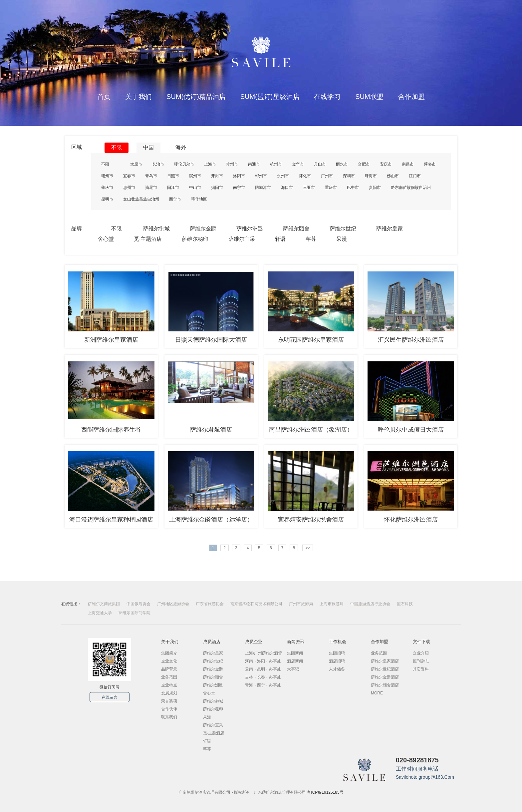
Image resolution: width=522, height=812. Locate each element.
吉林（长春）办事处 (263, 677)
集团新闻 (295, 653)
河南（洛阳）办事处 (263, 661)
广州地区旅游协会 (173, 604)
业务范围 (169, 677)
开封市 (217, 176)
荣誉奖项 (169, 701)
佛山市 (393, 176)
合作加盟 (411, 97)
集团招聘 (337, 653)
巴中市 (353, 188)
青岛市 (151, 176)
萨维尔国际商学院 (134, 613)
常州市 (232, 164)
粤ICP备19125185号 (325, 792)
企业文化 (169, 661)
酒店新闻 (295, 661)
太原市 (136, 164)
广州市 (327, 176)
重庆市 (331, 188)
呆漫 (342, 239)
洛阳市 (239, 176)
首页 (104, 97)
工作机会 (338, 642)
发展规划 (169, 693)
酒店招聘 (337, 661)
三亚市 (309, 188)
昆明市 (107, 199)
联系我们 (169, 717)
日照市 (173, 176)
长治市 (158, 164)
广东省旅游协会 (210, 604)
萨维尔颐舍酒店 (385, 685)
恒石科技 (405, 604)
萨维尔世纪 (343, 229)
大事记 (293, 669)
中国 (148, 147)
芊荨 (311, 239)
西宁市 (175, 199)
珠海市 (371, 176)
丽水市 (342, 164)
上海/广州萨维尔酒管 (263, 653)
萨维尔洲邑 (250, 229)
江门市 (415, 176)
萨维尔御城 (156, 229)
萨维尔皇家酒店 (385, 661)
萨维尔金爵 (203, 229)
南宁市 (239, 188)
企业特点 (169, 685)
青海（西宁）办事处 (263, 685)
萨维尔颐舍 (296, 229)
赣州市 (107, 176)
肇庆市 (107, 188)
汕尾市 (151, 188)
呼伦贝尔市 (184, 164)
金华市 (298, 164)
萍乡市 (430, 164)
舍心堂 (106, 239)
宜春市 (129, 176)
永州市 (283, 176)
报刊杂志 (421, 661)
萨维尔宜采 (242, 239)
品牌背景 (169, 669)
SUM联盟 (369, 97)
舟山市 (320, 164)
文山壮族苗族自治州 (141, 199)
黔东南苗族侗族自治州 (411, 188)
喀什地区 (199, 199)
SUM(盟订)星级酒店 (270, 97)
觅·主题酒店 (148, 239)
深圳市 (349, 176)
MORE (377, 693)
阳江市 (173, 188)
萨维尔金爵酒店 (385, 677)
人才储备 (337, 669)
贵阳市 (375, 188)
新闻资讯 (296, 642)
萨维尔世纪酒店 (385, 669)
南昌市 (408, 164)
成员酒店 (212, 642)
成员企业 (254, 642)
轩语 (280, 239)
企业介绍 (421, 653)
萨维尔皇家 (390, 229)
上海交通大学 (100, 613)
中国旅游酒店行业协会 (370, 604)
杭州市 (276, 164)
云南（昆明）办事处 (263, 669)
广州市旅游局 (301, 604)
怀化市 (305, 176)
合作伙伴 (169, 709)
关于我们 (138, 97)
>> (308, 548)
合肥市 (364, 164)
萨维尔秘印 (195, 239)
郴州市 (261, 176)
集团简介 (169, 653)
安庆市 (386, 164)
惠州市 (129, 188)
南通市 (254, 164)
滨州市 (195, 176)
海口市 (287, 188)
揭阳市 (217, 188)
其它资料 (421, 669)
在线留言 (110, 697)
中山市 (195, 188)
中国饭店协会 (138, 604)
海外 (181, 147)
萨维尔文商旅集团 (104, 604)
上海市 (210, 164)
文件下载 (421, 642)
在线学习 (327, 97)
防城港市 (263, 188)
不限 (117, 147)
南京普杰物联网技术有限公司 (256, 604)
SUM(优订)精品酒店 (196, 97)
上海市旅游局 (332, 604)
